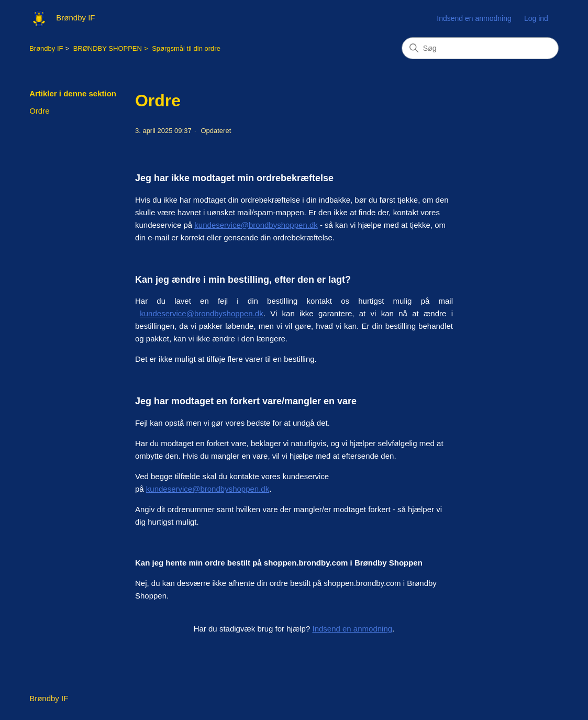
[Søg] (480, 48)
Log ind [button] (536, 18)
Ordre (39, 111)
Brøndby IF (46, 48)
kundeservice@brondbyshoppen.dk (256, 225)
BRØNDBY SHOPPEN (108, 48)
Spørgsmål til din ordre (186, 48)
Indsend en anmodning (474, 18)
